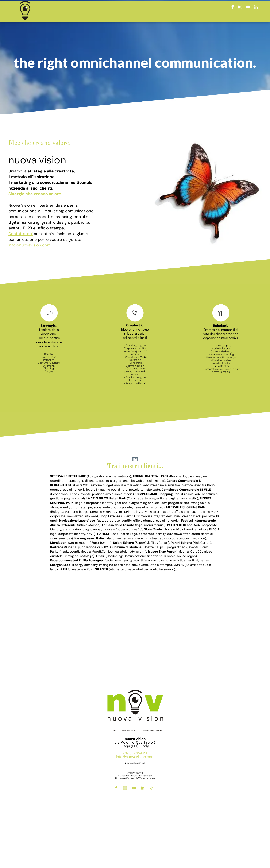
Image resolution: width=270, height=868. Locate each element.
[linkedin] (256, 8)
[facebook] (233, 8)
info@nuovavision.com (135, 757)
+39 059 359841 (135, 753)
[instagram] (240, 8)
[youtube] (248, 8)
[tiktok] (151, 789)
